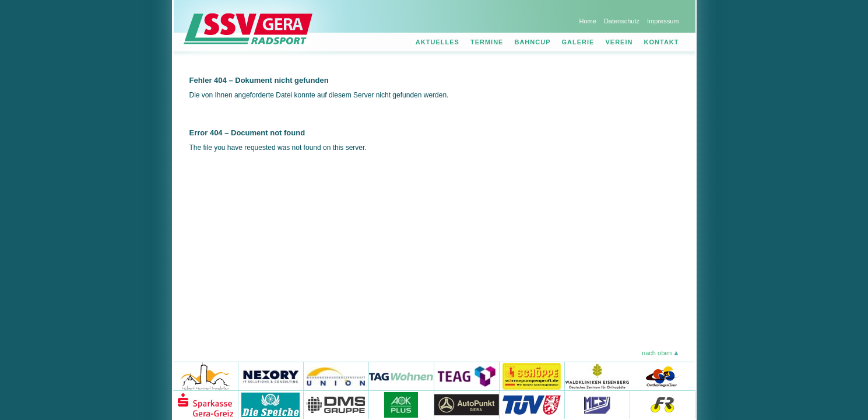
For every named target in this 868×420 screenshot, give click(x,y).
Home (587, 21)
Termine (487, 42)
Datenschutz (622, 21)
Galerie (578, 42)
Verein (619, 42)
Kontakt (662, 42)
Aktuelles (437, 42)
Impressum (663, 21)
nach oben (657, 353)
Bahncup (532, 42)
